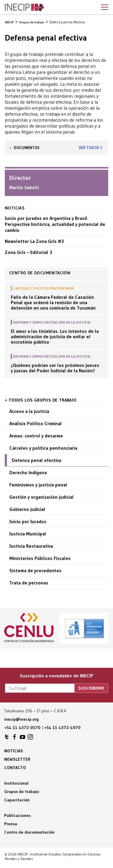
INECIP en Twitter (7, 738)
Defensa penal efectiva (36, 460)
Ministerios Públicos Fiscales (40, 558)
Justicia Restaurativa (31, 546)
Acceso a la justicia (29, 411)
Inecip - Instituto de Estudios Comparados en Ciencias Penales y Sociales (24, 7)
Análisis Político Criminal (36, 423)
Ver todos (89, 148)
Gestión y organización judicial (42, 497)
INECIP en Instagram (30, 738)
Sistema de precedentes (35, 570)
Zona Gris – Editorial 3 (28, 252)
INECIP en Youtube (22, 738)
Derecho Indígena (28, 472)
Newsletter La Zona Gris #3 (34, 241)
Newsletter (17, 759)
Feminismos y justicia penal (38, 485)
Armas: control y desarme (36, 436)
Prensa (11, 824)
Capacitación (17, 800)
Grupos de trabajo (22, 792)
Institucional (16, 783)
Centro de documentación (29, 832)
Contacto (15, 768)
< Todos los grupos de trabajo (41, 400)
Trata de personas (29, 583)
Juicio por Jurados (28, 521)
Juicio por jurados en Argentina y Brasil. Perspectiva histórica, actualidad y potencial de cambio (55, 224)
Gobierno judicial (27, 509)
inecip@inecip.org (21, 719)
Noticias (14, 751)
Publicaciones (17, 815)
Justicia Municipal (28, 534)
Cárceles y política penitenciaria (43, 448)
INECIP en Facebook (15, 738)
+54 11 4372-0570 (22, 728)
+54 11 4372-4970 (62, 728)
